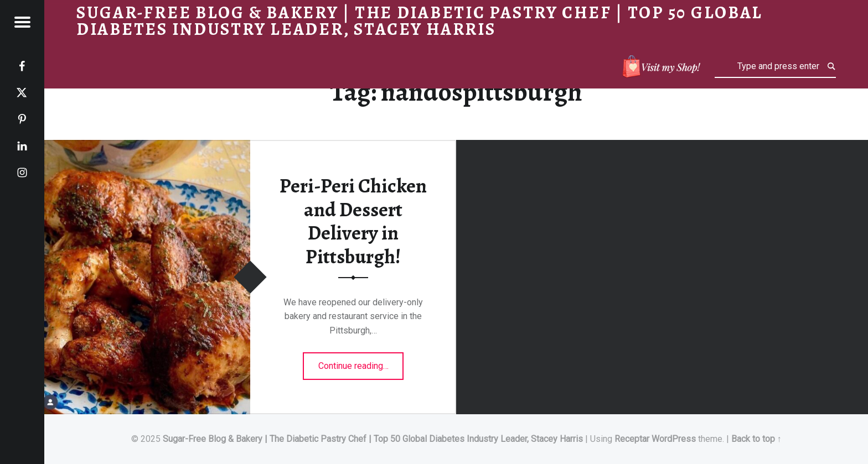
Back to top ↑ (756, 439)
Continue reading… (361, 362)
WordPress (674, 439)
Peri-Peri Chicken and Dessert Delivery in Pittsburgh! (353, 221)
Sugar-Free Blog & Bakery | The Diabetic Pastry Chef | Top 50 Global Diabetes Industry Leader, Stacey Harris (373, 439)
